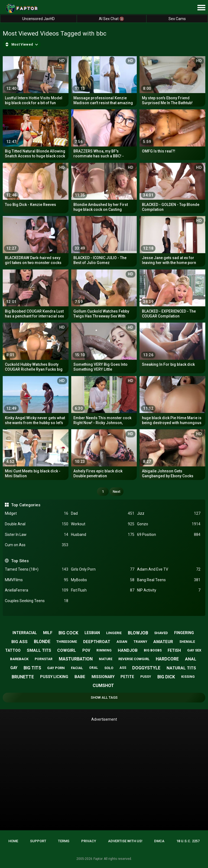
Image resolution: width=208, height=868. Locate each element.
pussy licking (54, 677)
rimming (104, 650)
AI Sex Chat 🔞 (111, 19)
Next (116, 492)
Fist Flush (103, 590)
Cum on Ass (37, 545)
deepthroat (97, 642)
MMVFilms (37, 580)
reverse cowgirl (134, 659)
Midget (37, 514)
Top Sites (20, 561)
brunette (23, 677)
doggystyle (146, 668)
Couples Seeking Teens (37, 601)
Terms (64, 841)
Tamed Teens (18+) (37, 569)
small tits (39, 650)
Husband (103, 535)
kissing (188, 677)
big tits (32, 668)
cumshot (103, 686)
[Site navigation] (201, 8)
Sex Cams (177, 19)
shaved (161, 633)
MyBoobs (103, 580)
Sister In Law (37, 535)
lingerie (114, 633)
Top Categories (26, 505)
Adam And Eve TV (169, 569)
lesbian (92, 633)
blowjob (138, 633)
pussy (146, 677)
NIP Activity (169, 590)
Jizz (169, 514)
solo (109, 668)
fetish (174, 650)
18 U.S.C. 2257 (188, 841)
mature (106, 659)
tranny (140, 642)
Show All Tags (104, 697)
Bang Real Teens (169, 580)
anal (191, 659)
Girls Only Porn (103, 569)
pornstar (44, 659)
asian (122, 642)
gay (14, 668)
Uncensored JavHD (38, 19)
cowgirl (67, 650)
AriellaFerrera (37, 590)
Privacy (89, 841)
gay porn (56, 668)
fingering (184, 633)
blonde (42, 642)
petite (127, 677)
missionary (103, 677)
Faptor (98, 859)
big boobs (153, 650)
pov (86, 650)
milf (48, 633)
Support (38, 841)
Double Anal (37, 524)
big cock (68, 633)
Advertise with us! (125, 841)
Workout (103, 524)
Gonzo (169, 524)
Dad (103, 514)
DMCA (159, 841)
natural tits (181, 668)
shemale (187, 642)
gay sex (194, 650)
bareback (19, 659)
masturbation (76, 659)
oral (94, 668)
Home (13, 841)
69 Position (169, 535)
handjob (128, 650)
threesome (67, 642)
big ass (19, 642)
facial (77, 668)
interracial (25, 633)
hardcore (167, 659)
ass (123, 668)
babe (80, 677)
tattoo (13, 650)
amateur (163, 642)
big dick (166, 677)
